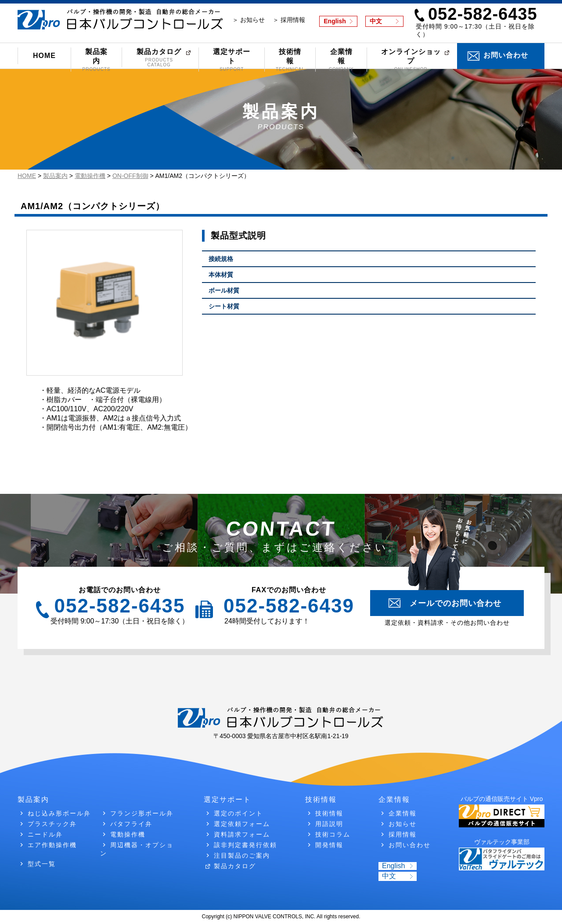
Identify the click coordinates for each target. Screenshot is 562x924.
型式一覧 (42, 864)
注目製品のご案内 (242, 855)
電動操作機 (128, 834)
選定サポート (232, 60)
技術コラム (333, 834)
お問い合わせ (506, 55)
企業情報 (341, 60)
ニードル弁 (45, 834)
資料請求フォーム (242, 834)
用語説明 (329, 824)
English (335, 21)
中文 (376, 21)
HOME (44, 56)
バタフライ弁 (131, 824)
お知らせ (403, 824)
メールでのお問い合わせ (456, 603)
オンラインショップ (411, 60)
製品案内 (96, 60)
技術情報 (290, 60)
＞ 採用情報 (289, 20)
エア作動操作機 (52, 845)
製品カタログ (159, 58)
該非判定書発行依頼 (245, 845)
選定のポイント (238, 813)
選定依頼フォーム (242, 824)
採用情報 (403, 834)
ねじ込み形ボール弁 (59, 813)
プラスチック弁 (52, 824)
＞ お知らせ (249, 20)
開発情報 (329, 845)
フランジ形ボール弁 (142, 813)
